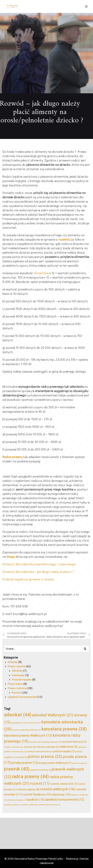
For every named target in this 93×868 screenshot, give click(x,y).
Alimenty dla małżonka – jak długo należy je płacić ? (38, 572)
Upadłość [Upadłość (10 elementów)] (35, 800)
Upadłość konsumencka (22, 697)
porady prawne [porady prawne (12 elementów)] (25, 763)
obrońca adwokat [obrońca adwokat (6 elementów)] (48, 747)
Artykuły (13, 662)
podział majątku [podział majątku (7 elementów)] (64, 751)
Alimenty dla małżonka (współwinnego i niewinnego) (39, 564)
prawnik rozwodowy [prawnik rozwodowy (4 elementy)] (40, 770)
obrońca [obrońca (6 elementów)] (30, 747)
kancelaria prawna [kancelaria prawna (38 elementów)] (64, 729)
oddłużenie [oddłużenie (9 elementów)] (69, 747)
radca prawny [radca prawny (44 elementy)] (30, 776)
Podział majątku (22, 680)
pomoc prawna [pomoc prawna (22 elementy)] (45, 757)
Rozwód (17, 693)
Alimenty (17, 671)
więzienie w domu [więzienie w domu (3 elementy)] (12, 805)
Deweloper (18, 675)
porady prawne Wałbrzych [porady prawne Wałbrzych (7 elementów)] (55, 763)
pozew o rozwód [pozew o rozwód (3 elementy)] (79, 763)
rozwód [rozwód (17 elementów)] (40, 783)
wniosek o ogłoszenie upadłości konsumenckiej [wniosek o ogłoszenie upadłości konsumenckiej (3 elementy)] (41, 805)
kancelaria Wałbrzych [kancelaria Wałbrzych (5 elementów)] (74, 742)
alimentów (41, 273)
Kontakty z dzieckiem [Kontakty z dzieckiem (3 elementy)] (14, 747)
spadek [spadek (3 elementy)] (75, 795)
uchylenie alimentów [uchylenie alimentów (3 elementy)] (16, 800)
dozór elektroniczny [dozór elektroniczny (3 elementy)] (32, 723)
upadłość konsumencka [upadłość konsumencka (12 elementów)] (65, 800)
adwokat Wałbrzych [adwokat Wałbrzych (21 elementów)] (53, 715)
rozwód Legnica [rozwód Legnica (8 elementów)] (28, 789)
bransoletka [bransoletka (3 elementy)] (17, 723)
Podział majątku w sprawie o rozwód (28, 579)
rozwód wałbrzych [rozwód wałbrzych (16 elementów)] (58, 789)
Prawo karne (15, 684)
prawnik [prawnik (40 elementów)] (17, 769)
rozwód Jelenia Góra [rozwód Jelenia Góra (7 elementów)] (64, 784)
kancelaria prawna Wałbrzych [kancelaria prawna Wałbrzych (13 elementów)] (28, 735)
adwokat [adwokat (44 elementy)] (18, 715)
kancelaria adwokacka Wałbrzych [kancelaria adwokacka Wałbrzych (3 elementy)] (27, 730)
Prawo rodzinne (17, 688)
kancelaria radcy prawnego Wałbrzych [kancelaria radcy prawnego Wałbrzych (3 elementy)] (45, 742)
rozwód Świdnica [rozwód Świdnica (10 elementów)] (37, 795)
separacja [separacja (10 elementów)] (61, 795)
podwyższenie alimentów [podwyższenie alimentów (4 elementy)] (40, 751)
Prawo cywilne (16, 666)
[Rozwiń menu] (86, 6)
